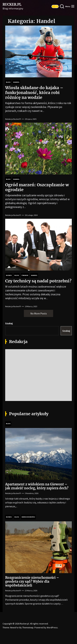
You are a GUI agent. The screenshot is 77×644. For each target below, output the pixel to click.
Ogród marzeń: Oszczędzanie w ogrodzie (37, 187)
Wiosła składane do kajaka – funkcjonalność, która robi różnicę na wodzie (34, 93)
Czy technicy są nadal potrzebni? (38, 281)
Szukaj (9, 323)
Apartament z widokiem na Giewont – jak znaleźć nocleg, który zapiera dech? (37, 486)
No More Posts (39, 313)
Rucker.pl (12, 5)
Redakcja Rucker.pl (13, 119)
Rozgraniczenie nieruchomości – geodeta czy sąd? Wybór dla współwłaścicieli (32, 581)
